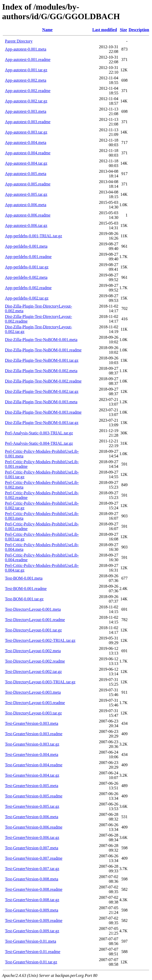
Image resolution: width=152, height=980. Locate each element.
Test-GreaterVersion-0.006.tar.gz (32, 837)
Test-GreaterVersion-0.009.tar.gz (32, 931)
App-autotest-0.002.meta (26, 80)
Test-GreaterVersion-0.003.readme (34, 734)
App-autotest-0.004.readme (28, 153)
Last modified (105, 30)
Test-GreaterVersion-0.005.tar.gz (32, 806)
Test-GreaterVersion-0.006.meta (32, 817)
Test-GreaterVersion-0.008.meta (32, 879)
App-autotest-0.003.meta (26, 111)
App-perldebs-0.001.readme (28, 257)
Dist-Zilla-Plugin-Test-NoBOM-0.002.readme (43, 381)
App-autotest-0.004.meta (26, 143)
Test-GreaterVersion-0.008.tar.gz (32, 900)
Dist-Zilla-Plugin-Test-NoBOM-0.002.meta (41, 371)
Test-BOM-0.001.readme (26, 589)
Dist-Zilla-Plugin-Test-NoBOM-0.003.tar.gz (42, 423)
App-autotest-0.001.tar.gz (26, 70)
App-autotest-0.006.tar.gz (26, 225)
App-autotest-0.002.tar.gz (26, 101)
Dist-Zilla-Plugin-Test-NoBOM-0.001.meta (41, 340)
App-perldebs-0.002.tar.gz (27, 298)
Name (47, 30)
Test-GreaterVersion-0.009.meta (32, 910)
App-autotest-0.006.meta (26, 205)
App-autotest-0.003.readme (28, 122)
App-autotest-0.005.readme (28, 184)
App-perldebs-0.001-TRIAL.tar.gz (34, 236)
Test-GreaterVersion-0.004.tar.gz (32, 775)
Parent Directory (19, 41)
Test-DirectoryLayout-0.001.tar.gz (33, 630)
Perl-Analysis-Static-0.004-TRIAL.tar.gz (39, 443)
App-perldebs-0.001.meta (26, 246)
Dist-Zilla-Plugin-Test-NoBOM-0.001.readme (43, 350)
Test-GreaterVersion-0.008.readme (34, 889)
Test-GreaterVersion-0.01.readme (33, 952)
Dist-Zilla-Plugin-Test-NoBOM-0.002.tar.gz (42, 391)
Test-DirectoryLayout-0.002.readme (35, 661)
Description (139, 30)
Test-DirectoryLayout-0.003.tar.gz (33, 713)
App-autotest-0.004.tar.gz (26, 163)
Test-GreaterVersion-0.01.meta (31, 941)
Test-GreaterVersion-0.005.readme (34, 796)
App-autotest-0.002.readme (28, 91)
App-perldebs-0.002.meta (26, 277)
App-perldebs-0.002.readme (28, 288)
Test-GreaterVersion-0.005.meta (32, 786)
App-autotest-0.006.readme (28, 215)
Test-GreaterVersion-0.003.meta (32, 723)
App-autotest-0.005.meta (26, 174)
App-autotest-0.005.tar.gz (26, 194)
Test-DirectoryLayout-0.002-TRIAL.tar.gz (40, 640)
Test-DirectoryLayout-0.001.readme (35, 620)
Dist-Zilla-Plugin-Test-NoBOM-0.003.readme (43, 412)
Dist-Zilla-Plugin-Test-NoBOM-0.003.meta (41, 402)
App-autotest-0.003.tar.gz (26, 132)
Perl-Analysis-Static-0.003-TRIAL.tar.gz (39, 433)
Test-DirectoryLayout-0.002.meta (33, 651)
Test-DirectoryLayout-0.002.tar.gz (33, 672)
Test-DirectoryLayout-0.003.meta (33, 692)
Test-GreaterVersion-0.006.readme (34, 827)
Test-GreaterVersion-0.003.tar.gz (32, 744)
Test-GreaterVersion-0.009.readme (34, 920)
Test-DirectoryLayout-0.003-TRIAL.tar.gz (40, 682)
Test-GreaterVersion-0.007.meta (32, 848)
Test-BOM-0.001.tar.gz (24, 599)
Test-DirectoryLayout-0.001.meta (33, 609)
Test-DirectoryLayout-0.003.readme (35, 703)
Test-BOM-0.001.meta (24, 578)
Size (123, 30)
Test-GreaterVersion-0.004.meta (32, 755)
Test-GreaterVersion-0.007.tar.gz (32, 869)
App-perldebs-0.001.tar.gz (27, 267)
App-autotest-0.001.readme (28, 60)
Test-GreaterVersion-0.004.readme (34, 765)
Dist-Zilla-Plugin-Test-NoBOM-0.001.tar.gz (42, 360)
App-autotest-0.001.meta (26, 49)
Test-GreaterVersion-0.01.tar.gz (31, 962)
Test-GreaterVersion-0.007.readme (34, 858)
